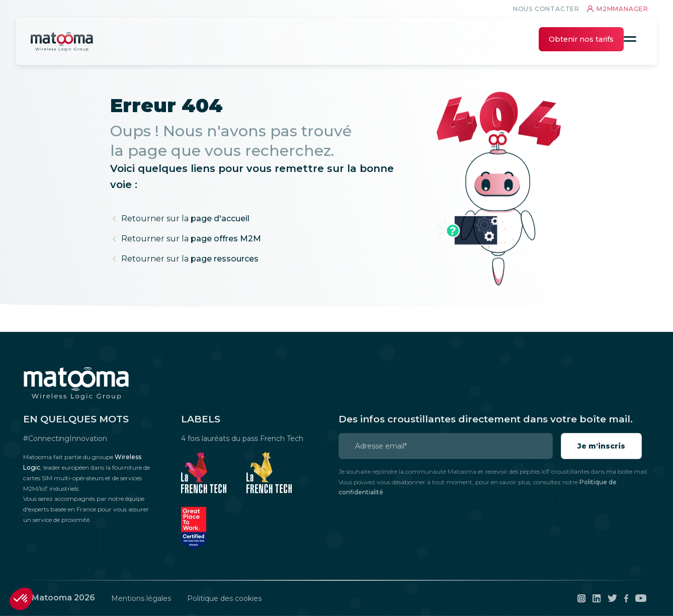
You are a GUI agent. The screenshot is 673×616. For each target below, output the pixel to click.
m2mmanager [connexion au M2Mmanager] (618, 9)
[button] (21, 599)
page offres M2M (191, 239)
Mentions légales (141, 598)
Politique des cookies (224, 598)
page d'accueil (185, 218)
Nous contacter (546, 9)
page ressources (190, 259)
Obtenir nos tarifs (581, 39)
